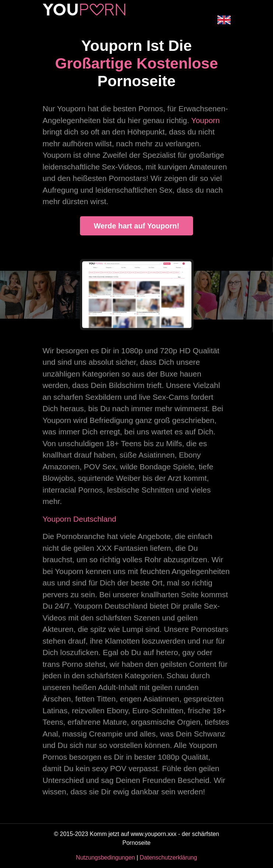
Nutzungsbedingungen (105, 857)
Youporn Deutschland (80, 519)
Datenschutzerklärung (168, 857)
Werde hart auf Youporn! (136, 226)
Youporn (205, 120)
